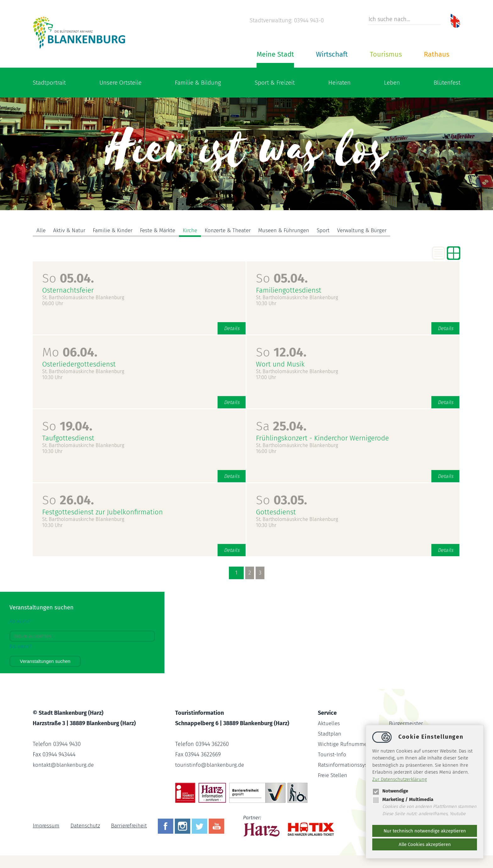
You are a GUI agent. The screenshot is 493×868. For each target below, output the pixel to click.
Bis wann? (20, 646)
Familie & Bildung (198, 83)
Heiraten (339, 83)
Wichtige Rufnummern (346, 744)
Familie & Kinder (116, 231)
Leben (392, 83)
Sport (339, 231)
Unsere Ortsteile (120, 83)
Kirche (198, 231)
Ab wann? (20, 621)
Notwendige (390, 791)
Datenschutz (87, 826)
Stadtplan (330, 734)
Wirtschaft (332, 54)
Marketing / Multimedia (403, 799)
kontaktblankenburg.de (65, 765)
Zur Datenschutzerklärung (400, 779)
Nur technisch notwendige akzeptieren (425, 831)
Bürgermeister (407, 723)
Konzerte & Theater (238, 231)
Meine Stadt (275, 54)
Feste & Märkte (163, 231)
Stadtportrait (49, 83)
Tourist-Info (332, 754)
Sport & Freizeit (275, 83)
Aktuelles (329, 723)
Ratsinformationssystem (348, 765)
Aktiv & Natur (70, 231)
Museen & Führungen (298, 231)
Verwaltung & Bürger (380, 231)
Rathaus (437, 54)
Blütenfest (447, 83)
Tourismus (386, 54)
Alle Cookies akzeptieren (425, 844)
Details (232, 328)
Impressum (46, 826)
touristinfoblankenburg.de (211, 765)
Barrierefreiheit (133, 826)
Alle (41, 231)
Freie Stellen (334, 775)
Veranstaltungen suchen (45, 661)
